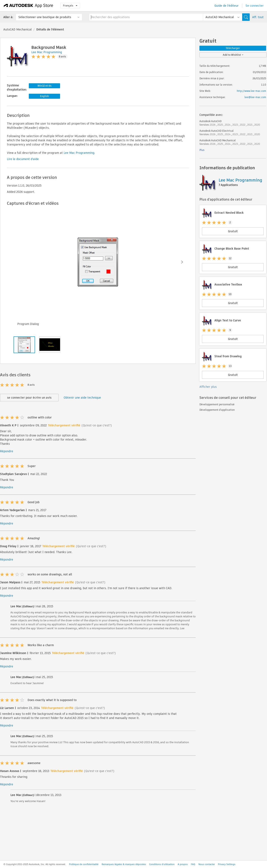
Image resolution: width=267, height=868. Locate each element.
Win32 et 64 (45, 86)
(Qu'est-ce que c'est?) (97, 425)
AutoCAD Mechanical (18, 29)
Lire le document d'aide (23, 159)
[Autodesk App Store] (28, 6)
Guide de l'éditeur (227, 6)
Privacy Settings (227, 864)
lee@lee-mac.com (255, 97)
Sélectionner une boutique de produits (45, 17)
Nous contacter (207, 864)
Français (70, 6)
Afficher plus (208, 387)
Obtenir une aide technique (82, 398)
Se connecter (255, 6)
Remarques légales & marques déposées (124, 864)
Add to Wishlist (233, 55)
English (44, 96)
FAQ (193, 864)
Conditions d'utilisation (162, 864)
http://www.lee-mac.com (251, 91)
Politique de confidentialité (84, 864)
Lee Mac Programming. (79, 153)
